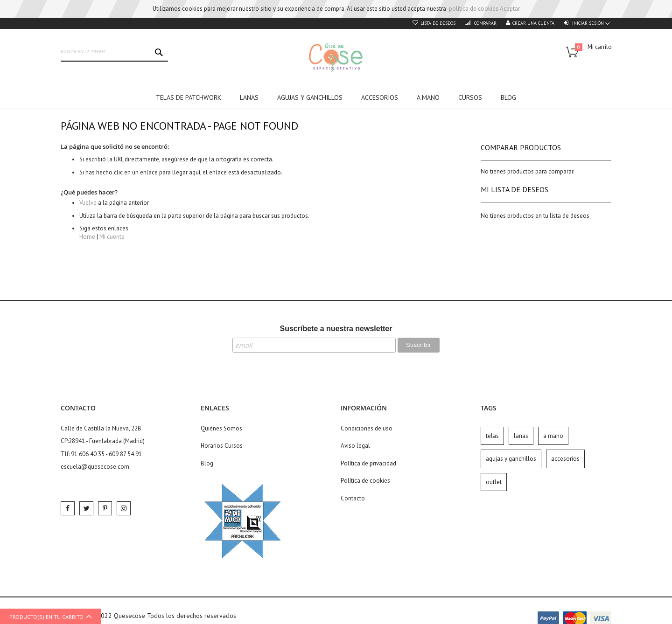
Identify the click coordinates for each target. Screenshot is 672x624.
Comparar (485, 23)
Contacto (353, 498)
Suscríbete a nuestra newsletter (336, 329)
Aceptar (510, 9)
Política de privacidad (368, 463)
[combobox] (114, 52)
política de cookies (474, 9)
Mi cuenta (112, 237)
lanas (521, 436)
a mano (553, 436)
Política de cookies (365, 481)
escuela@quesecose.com (95, 467)
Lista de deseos (438, 23)
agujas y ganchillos (511, 459)
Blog (207, 463)
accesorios (565, 459)
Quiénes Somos (221, 428)
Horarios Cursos (222, 446)
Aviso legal (355, 446)
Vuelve (88, 203)
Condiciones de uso (367, 428)
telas (492, 436)
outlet (494, 482)
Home (87, 237)
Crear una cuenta (533, 23)
